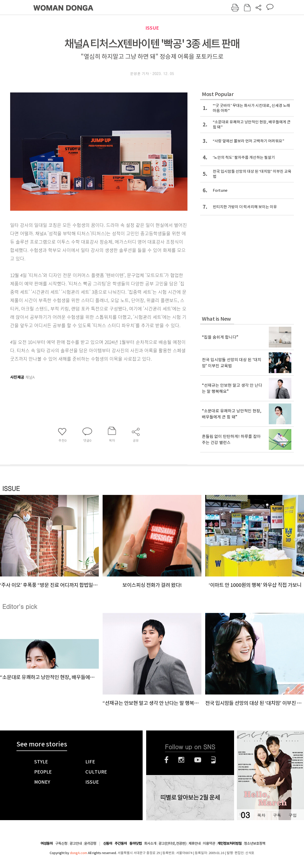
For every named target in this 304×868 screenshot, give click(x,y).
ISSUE (152, 28)
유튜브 (198, 760)
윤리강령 (90, 843)
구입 (293, 815)
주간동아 (121, 844)
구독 (277, 815)
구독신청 (61, 843)
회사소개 (150, 843)
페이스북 (166, 760)
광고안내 (76, 843)
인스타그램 (181, 760)
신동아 (108, 844)
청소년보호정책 (255, 843)
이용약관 (209, 843)
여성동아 (47, 844)
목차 (261, 815)
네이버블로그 (213, 760)
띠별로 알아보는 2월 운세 (190, 798)
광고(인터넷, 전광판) (172, 843)
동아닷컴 (136, 844)
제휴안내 (195, 843)
